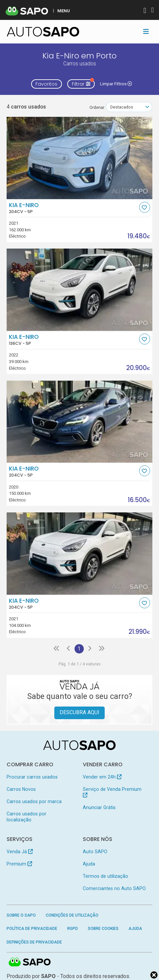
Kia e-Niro (73, 208)
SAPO (30, 962)
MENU (64, 11)
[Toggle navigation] (146, 32)
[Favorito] (145, 207)
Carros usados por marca (34, 801)
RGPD (73, 929)
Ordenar (97, 107)
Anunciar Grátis (99, 807)
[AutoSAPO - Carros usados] (43, 32)
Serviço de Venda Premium (112, 792)
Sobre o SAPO (21, 915)
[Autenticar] (145, 11)
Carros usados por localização (26, 817)
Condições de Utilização (72, 915)
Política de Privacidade (32, 929)
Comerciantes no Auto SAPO (114, 888)
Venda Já (20, 852)
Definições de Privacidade (34, 942)
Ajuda (89, 864)
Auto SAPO (95, 852)
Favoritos (46, 84)
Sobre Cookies (103, 929)
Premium (19, 864)
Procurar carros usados (32, 777)
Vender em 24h (102, 777)
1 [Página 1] (79, 649)
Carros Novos (21, 789)
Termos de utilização (106, 876)
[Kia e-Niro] (80, 158)
